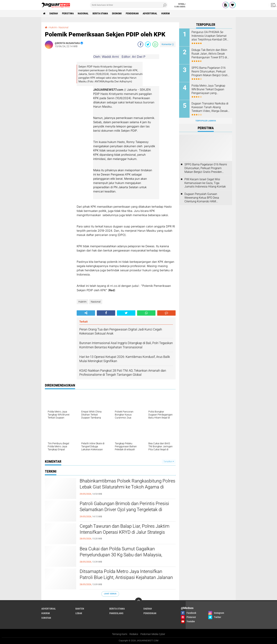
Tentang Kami (120, 634)
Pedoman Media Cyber (153, 634)
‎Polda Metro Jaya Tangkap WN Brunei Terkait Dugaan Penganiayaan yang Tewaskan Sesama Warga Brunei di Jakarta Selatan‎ (208, 89)
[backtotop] (138, 601)
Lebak (79, 613)
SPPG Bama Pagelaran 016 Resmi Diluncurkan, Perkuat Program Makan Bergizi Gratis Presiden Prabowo (210, 72)
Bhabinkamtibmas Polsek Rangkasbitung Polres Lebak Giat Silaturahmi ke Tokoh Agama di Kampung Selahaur (127, 487)
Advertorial (150, 13)
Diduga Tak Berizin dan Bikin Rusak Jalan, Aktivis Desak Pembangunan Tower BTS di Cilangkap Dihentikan (209, 54)
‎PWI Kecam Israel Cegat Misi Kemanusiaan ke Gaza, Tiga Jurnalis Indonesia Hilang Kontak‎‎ (205, 183)
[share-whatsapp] (155, 44)
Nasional (83, 13)
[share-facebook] (140, 44)
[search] (129, 5)
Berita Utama (100, 13)
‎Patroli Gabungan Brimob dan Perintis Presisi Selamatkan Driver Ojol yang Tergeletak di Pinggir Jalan (124, 510)
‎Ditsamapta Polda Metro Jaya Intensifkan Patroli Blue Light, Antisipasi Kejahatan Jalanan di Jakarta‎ (126, 577)
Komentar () (168, 44)
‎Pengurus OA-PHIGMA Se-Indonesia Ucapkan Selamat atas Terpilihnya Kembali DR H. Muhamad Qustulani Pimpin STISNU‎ (209, 36)
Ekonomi (117, 13)
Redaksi (134, 634)
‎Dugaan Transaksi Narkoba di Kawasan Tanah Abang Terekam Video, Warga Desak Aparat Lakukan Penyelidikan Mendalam (210, 107)
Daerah (54, 13)
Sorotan (46, 618)
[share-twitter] (148, 44)
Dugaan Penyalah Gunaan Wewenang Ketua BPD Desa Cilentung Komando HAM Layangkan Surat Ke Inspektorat (204, 198)
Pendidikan (132, 13)
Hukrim (166, 13)
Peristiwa (68, 13)
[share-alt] (86, 313)
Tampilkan (169, 462)
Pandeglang (116, 613)
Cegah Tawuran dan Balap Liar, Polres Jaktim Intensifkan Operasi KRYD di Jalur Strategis (125, 529)
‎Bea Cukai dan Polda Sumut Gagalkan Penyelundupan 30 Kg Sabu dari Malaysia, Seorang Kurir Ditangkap (121, 555)
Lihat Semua (110, 594)
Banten (80, 609)
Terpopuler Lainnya (206, 121)
